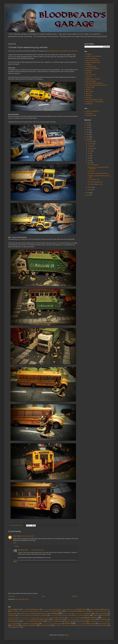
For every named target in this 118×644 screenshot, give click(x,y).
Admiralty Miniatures (34, 609)
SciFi (16, 624)
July (89, 153)
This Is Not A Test (73, 51)
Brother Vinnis (27, 611)
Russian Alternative (100, 621)
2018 (88, 193)
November (91, 144)
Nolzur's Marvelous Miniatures (24, 620)
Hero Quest (105, 615)
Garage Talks (31, 615)
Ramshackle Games (36, 621)
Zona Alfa (89, 77)
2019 (88, 139)
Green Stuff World (54, 615)
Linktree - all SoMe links (92, 111)
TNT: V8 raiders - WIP (93, 180)
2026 (88, 123)
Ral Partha (25, 621)
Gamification (89, 104)
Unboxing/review (45, 625)
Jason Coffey (17, 536)
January (90, 190)
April (89, 160)
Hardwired (96, 615)
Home (44, 596)
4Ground (24, 609)
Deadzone (89, 89)
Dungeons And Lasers (26, 614)
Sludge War (89, 71)
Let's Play (79, 618)
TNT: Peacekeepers (93, 165)
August (90, 151)
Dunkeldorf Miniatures (41, 614)
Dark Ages (68, 611)
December (91, 141)
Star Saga (89, 98)
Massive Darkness (106, 618)
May (89, 158)
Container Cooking (91, 115)
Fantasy (54, 613)
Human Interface (12, 618)
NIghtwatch (12, 620)
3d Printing (11, 609)
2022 (88, 132)
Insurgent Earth (43, 618)
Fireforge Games (67, 614)
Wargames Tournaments (82, 625)
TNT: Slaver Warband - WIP (95, 184)
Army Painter (63, 609)
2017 (88, 195)
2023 (88, 130)
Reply (15, 543)
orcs (83, 620)
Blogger (66, 635)
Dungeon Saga (90, 87)
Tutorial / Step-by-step (29, 625)
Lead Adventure (71, 618)
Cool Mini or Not (42, 611)
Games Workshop (101, 613)
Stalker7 (52, 624)
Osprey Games (91, 619)
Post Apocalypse (14, 621)
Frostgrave (89, 64)
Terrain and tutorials (91, 58)
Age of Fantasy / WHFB (92, 60)
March (90, 163)
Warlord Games (103, 625)
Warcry (61, 626)
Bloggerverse (106, 609)
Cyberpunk (59, 611)
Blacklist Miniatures (95, 609)
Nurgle (54, 620)
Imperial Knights (30, 618)
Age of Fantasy (46, 609)
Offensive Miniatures (71, 620)
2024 (88, 127)
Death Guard (85, 611)
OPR (79, 620)
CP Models (51, 611)
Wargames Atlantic (69, 625)
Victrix (56, 625)
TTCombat (15, 625)
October (90, 146)
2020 (88, 137)
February (90, 187)
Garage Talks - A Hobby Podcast (95, 102)
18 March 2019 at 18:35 (37, 550)
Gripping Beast (65, 615)
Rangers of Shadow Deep (93, 62)
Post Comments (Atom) (22, 599)
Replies (17, 546)
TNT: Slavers (91, 171)
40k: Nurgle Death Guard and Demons (96, 85)
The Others (78, 624)
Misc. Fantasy (90, 91)
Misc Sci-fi (89, 93)
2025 (88, 125)
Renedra (91, 621)
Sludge (22, 624)
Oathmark (89, 73)
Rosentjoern (89, 113)
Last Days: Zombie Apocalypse (94, 83)
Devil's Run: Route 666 (92, 69)
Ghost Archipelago (91, 81)
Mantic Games (91, 618)
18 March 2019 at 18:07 (28, 536)
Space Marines (45, 624)
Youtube (10, 627)
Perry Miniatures (104, 620)
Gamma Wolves (22, 615)
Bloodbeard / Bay (23, 550)
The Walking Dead (53, 51)
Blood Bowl (89, 95)
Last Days (63, 51)
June (89, 156)
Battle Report (82, 609)
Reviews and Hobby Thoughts (94, 100)
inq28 (36, 618)
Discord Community (103, 611)
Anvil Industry (54, 609)
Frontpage (89, 54)
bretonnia (20, 611)
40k (18, 609)
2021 (88, 135)
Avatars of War (72, 609)
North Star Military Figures (41, 619)
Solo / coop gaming (32, 624)
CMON (34, 611)
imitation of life (21, 618)
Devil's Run (94, 611)
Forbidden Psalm (78, 614)
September (91, 149)
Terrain (67, 623)
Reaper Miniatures (81, 621)
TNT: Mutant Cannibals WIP (95, 182)
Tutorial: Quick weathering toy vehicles (98, 173)
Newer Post (12, 596)
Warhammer (93, 625)
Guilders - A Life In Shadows (94, 56)
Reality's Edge (69, 621)
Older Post (75, 596)
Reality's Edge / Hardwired (93, 79)
